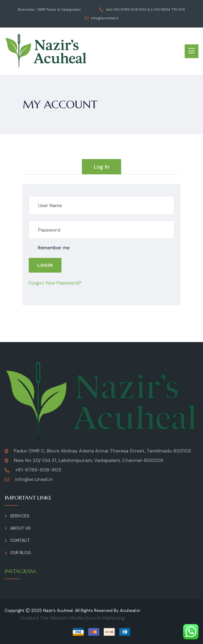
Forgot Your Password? (55, 283)
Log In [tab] (102, 167)
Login (45, 265)
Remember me (54, 248)
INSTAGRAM (20, 571)
